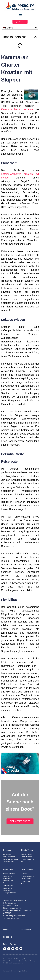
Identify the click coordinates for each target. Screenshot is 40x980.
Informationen (27, 869)
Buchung (7, 850)
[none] (20, 28)
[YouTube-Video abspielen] (20, 763)
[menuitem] (20, 28)
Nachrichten (26, 930)
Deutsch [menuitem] (10, 28)
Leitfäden (7, 930)
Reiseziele (8, 937)
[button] (35, 37)
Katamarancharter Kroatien (17, 109)
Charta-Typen (27, 850)
